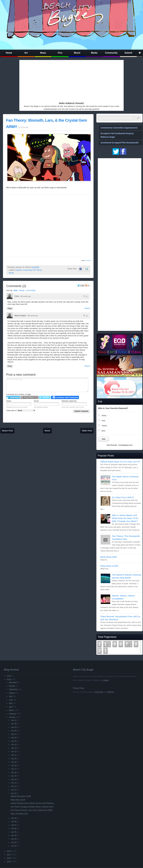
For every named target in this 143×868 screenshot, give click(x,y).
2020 (9, 676)
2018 (9, 851)
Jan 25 (14, 741)
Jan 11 (14, 790)
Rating (22, 290)
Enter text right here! (47, 385)
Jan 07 (14, 825)
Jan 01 (14, 846)
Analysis (18, 270)
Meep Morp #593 (109, 557)
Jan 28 (14, 731)
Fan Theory (37, 270)
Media (94, 53)
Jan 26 (14, 738)
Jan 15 (14, 776)
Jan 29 (14, 727)
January (12, 717)
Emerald (88, 261)
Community (111, 53)
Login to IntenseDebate (13, 397)
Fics (60, 53)
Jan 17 (14, 769)
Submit (128, 53)
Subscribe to (21, 410)
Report (87, 308)
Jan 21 (14, 755)
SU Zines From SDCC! (123, 497)
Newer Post (7, 431)
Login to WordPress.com (29, 397)
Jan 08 (14, 822)
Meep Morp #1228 (18, 800)
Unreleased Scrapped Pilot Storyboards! (120, 143)
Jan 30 (14, 724)
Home (9, 53)
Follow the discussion (88, 285)
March (11, 710)
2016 (9, 858)
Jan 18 (14, 766)
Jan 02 (14, 842)
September (13, 689)
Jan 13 (14, 783)
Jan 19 (14, 762)
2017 (9, 855)
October (12, 686)
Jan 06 (14, 828)
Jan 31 (14, 720)
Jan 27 (14, 734)
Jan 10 (14, 793)
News (43, 53)
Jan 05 (14, 832)
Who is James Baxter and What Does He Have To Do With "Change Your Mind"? (125, 518)
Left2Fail (110, 692)
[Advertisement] (70, 80)
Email (36, 401)
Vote (104, 439)
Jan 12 (14, 786)
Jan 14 (14, 779)
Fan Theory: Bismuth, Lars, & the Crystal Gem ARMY (32, 810)
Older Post (87, 431)
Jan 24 (14, 745)
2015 (9, 862)
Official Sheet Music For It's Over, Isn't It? (120, 462)
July (11, 696)
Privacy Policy (78, 688)
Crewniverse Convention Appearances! (119, 128)
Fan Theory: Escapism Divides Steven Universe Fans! (32, 807)
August (12, 693)
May (11, 703)
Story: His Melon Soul (19, 814)
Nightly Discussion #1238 (21, 796)
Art (26, 53)
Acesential (99, 692)
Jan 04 (14, 835)
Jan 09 (14, 818)
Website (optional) (69, 401)
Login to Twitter (45, 397)
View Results (112, 445)
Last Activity (31, 290)
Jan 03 (14, 839)
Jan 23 (14, 748)
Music (77, 53)
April (11, 707)
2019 (9, 679)
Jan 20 (14, 759)
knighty (106, 680)
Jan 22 (14, 751)
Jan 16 (14, 772)
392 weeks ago (25, 296)
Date (16, 290)
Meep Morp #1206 (109, 566)
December (13, 682)
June (11, 700)
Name (9, 401)
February (13, 714)
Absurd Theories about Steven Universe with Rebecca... (33, 803)
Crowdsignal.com (125, 445)
